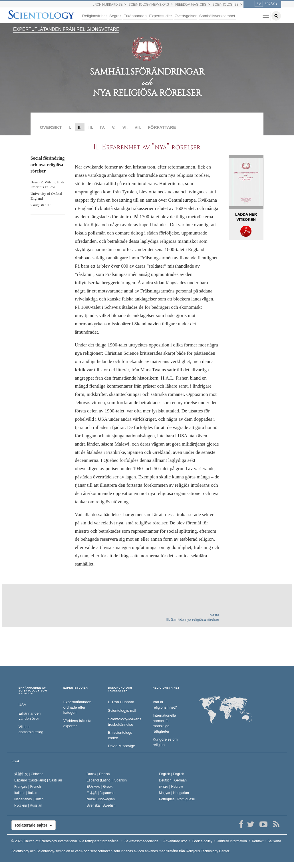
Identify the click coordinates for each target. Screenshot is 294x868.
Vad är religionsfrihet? (165, 705)
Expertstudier (161, 16)
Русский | (28, 805)
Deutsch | (173, 780)
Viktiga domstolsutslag (31, 729)
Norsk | (101, 799)
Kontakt (258, 841)
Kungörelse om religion (165, 742)
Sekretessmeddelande (141, 841)
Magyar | (174, 793)
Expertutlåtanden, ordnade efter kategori (78, 707)
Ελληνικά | (99, 787)
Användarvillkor (175, 841)
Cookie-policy (202, 841)
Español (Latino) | (107, 780)
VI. (125, 127)
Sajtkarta (274, 841)
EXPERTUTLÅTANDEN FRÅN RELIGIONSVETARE (66, 29)
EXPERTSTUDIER (76, 688)
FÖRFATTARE (162, 127)
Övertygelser (186, 16)
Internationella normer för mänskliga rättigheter (164, 723)
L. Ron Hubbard (121, 702)
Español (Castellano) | (38, 780)
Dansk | (98, 774)
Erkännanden (135, 16)
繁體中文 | (29, 774)
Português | (177, 799)
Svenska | (101, 805)
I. (70, 127)
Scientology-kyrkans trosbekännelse (124, 722)
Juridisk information (232, 841)
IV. (103, 127)
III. (91, 127)
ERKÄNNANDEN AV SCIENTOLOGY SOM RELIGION (33, 691)
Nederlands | (29, 799)
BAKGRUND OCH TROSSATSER (120, 689)
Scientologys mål (122, 710)
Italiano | (26, 793)
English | (172, 774)
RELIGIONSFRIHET (166, 688)
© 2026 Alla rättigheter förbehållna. (65, 841)
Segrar (115, 16)
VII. (138, 127)
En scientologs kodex (120, 735)
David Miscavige (121, 746)
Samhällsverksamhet (217, 16)
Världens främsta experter (77, 723)
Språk (16, 761)
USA (22, 705)
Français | (28, 787)
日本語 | (100, 793)
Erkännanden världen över (30, 716)
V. (114, 127)
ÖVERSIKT (51, 127)
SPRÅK (265, 4)
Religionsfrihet (94, 16)
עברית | (171, 787)
